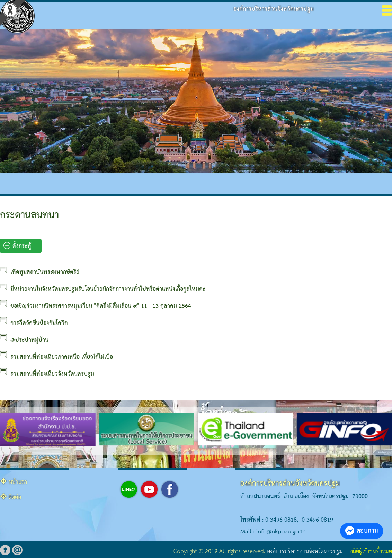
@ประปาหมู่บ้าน (29, 340)
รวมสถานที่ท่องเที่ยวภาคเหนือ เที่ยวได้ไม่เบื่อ (62, 357)
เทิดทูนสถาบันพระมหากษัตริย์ (45, 272)
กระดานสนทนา (29, 215)
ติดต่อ (15, 498)
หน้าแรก (18, 482)
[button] (179, 453)
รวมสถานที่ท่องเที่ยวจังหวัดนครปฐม (52, 374)
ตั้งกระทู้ (17, 246)
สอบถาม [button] (362, 531)
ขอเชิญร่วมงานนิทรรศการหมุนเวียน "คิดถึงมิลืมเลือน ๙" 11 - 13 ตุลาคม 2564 (101, 306)
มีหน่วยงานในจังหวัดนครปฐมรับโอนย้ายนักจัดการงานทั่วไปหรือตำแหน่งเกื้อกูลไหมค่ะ (108, 289)
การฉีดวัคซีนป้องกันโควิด (39, 323)
